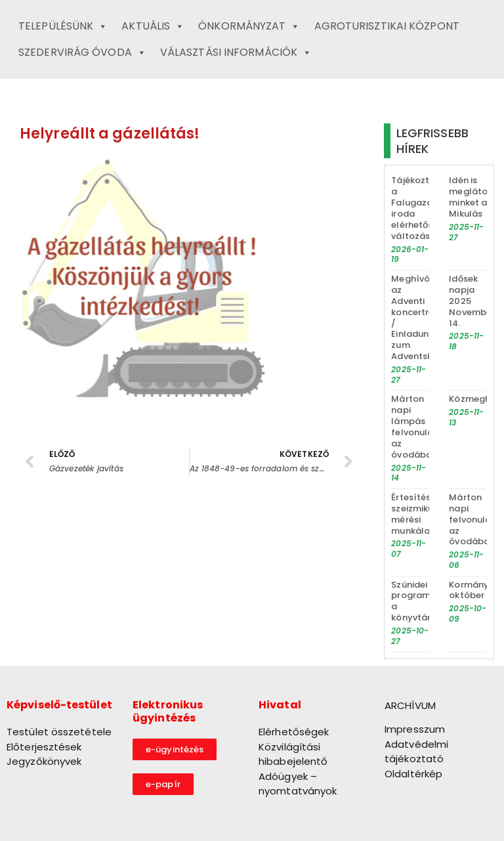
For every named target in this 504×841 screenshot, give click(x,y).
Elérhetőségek (294, 732)
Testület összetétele (59, 732)
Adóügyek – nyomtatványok (298, 784)
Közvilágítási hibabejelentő (293, 754)
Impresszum (415, 729)
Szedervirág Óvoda (82, 53)
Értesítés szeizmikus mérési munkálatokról (424, 514)
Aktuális (153, 26)
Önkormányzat (249, 26)
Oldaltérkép (413, 774)
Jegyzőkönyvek (44, 761)
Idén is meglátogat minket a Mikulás (476, 197)
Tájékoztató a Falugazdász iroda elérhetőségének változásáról (428, 208)
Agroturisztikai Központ (387, 26)
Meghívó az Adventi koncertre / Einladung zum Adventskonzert (426, 317)
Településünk (63, 26)
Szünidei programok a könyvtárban (419, 601)
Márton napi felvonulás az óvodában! (473, 520)
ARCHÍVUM (410, 705)
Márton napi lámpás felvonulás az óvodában (414, 426)
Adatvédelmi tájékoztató (416, 752)
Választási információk (236, 53)
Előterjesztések (44, 747)
